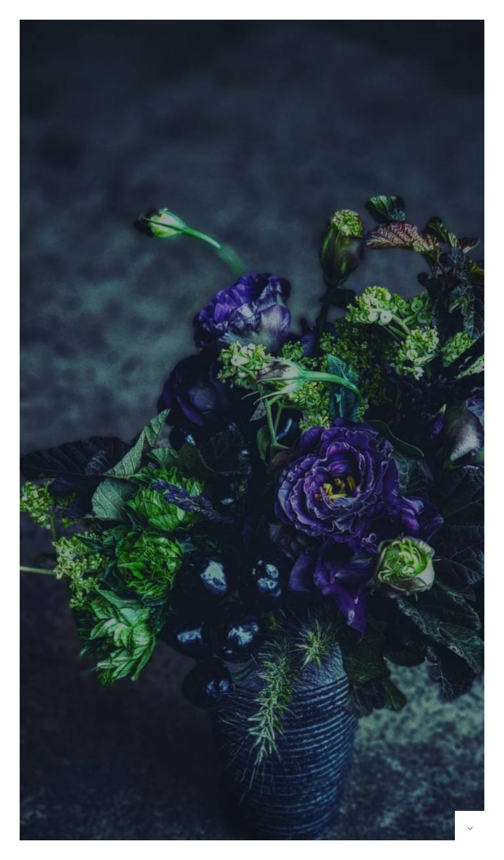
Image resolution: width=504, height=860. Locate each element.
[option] (252, 440)
